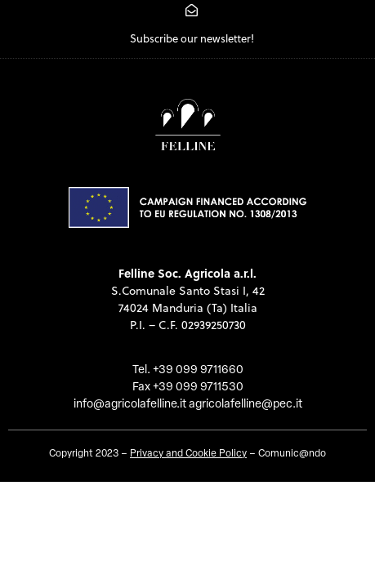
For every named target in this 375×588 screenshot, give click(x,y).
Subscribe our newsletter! (192, 38)
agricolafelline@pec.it (246, 405)
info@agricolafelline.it (130, 405)
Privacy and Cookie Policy (188, 454)
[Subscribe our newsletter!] (192, 10)
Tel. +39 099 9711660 (188, 370)
